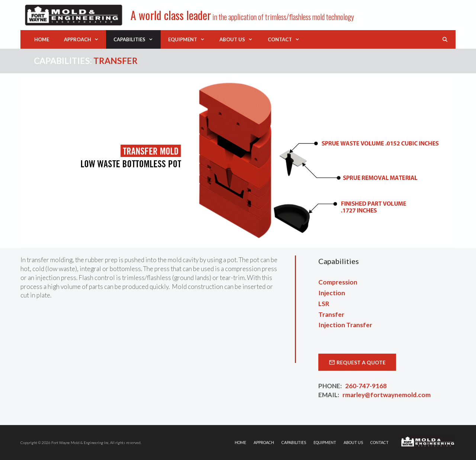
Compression (338, 282)
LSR (324, 304)
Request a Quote (361, 362)
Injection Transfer (345, 325)
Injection (332, 293)
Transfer (331, 314)
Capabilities (137, 39)
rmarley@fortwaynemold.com (387, 395)
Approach (85, 39)
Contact (287, 39)
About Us (240, 39)
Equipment (190, 39)
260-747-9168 (366, 386)
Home (42, 39)
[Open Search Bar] (445, 39)
